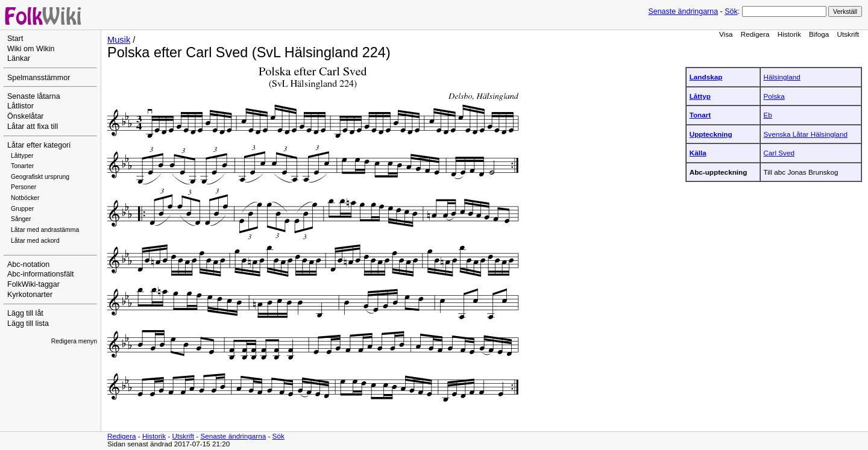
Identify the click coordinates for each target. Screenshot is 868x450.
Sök (731, 11)
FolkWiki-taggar (33, 284)
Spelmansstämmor (39, 78)
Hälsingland (782, 77)
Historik (789, 34)
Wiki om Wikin (31, 49)
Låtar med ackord (35, 241)
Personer (24, 187)
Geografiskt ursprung (40, 177)
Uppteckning (711, 134)
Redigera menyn (74, 341)
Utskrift (848, 34)
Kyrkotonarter (30, 295)
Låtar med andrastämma (45, 230)
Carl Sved (779, 153)
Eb (768, 115)
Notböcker (25, 198)
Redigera (755, 34)
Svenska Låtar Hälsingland (806, 134)
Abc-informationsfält (41, 274)
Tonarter (22, 166)
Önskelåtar (26, 116)
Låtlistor (20, 106)
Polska (774, 96)
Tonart (700, 115)
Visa (726, 34)
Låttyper (22, 156)
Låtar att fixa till (33, 127)
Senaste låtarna (34, 96)
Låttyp (700, 96)
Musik (119, 40)
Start (15, 39)
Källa (698, 153)
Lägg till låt (25, 313)
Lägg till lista (28, 323)
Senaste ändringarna (683, 11)
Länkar (19, 58)
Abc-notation (28, 264)
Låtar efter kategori (39, 145)
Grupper (22, 209)
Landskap (706, 77)
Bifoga (819, 34)
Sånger (21, 219)
